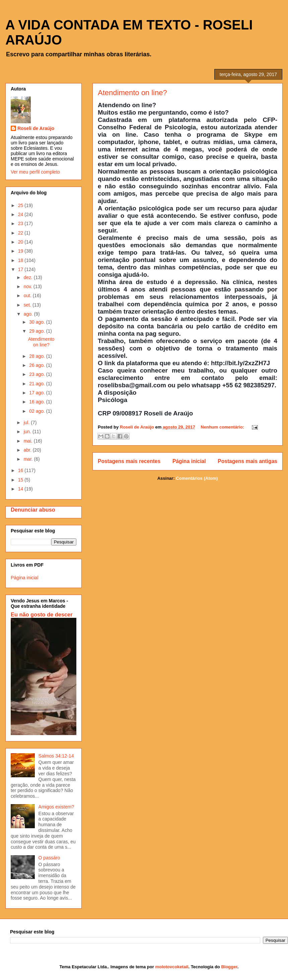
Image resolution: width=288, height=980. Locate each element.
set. (28, 305)
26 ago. (38, 365)
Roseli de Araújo (36, 128)
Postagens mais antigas (247, 461)
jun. (28, 432)
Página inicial (189, 461)
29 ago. (38, 331)
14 (21, 489)
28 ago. (38, 356)
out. (28, 296)
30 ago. (38, 322)
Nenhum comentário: (223, 427)
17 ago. (38, 393)
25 (21, 205)
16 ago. (38, 402)
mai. (28, 441)
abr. (28, 450)
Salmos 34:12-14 (56, 756)
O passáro (49, 858)
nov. (28, 286)
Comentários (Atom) (197, 478)
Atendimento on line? (132, 93)
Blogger (229, 967)
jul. (27, 422)
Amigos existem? (56, 807)
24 (21, 214)
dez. (28, 277)
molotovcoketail (172, 967)
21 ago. (38, 384)
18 (21, 260)
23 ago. (38, 374)
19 (21, 251)
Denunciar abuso (33, 510)
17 (21, 269)
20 (21, 242)
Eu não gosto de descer (42, 614)
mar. (29, 459)
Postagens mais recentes (129, 461)
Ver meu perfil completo (35, 172)
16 (21, 470)
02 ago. (38, 411)
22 (21, 233)
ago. (29, 314)
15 (21, 480)
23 (21, 223)
